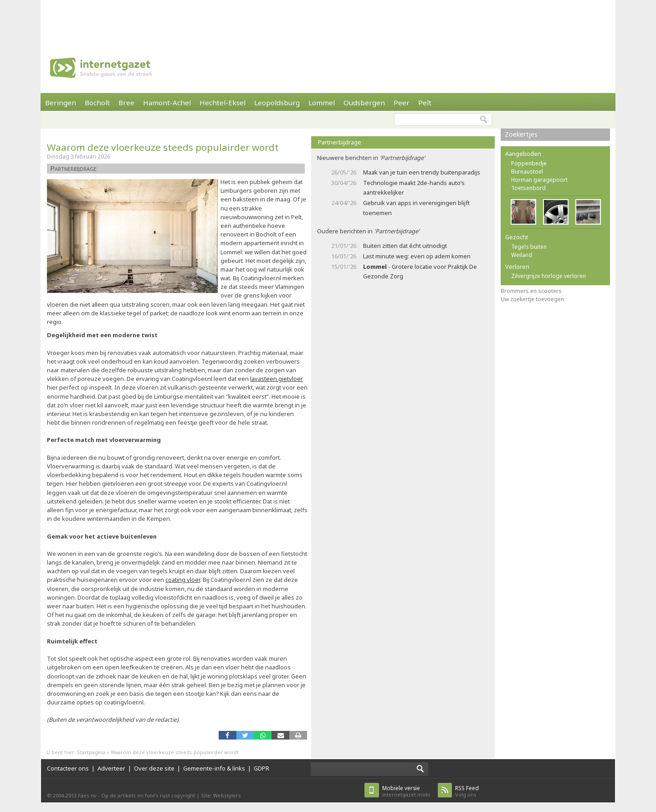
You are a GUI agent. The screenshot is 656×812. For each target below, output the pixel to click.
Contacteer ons (68, 768)
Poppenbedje (529, 163)
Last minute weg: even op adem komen (417, 256)
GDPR (261, 768)
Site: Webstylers (221, 795)
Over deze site (154, 768)
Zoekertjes (521, 134)
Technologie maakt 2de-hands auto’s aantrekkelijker (414, 188)
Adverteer (111, 768)
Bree (126, 103)
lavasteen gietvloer (277, 379)
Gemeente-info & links (214, 768)
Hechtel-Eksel (223, 103)
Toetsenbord (528, 188)
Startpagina (91, 752)
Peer (402, 103)
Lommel (322, 103)
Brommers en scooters (531, 291)
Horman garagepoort (539, 180)
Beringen (61, 103)
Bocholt (97, 103)
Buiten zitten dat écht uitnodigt (405, 246)
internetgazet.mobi (406, 791)
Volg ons (467, 791)
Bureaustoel (527, 172)
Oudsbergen (364, 103)
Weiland (522, 255)
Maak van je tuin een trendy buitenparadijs (422, 172)
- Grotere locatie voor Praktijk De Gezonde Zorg (420, 271)
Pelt (425, 103)
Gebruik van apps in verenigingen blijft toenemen (416, 208)
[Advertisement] (328, 21)
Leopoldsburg (277, 103)
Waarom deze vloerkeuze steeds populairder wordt (163, 147)
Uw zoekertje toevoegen (532, 299)
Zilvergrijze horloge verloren (548, 276)
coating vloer (183, 580)
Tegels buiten (529, 247)
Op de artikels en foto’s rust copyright (148, 795)
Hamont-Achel (167, 103)
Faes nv (87, 795)
